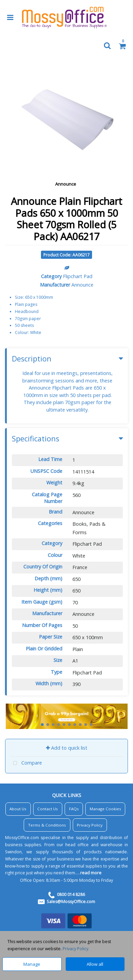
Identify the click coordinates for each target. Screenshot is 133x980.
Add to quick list (67, 748)
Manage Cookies (105, 809)
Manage (32, 964)
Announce (66, 184)
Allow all (95, 964)
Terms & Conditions (47, 825)
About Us (18, 809)
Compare (26, 763)
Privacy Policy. (76, 949)
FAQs (74, 809)
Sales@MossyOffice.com (71, 902)
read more (91, 873)
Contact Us (48, 809)
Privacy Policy (90, 825)
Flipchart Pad (78, 276)
